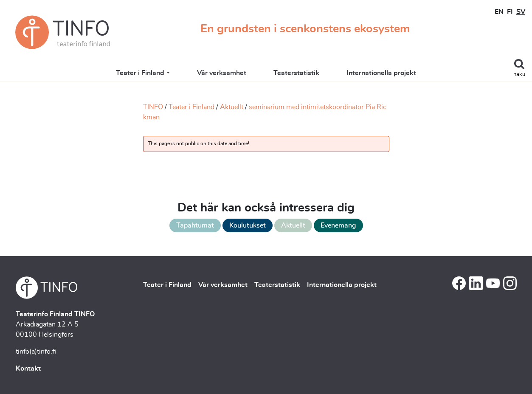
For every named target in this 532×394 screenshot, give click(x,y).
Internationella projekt (381, 73)
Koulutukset (248, 225)
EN (499, 12)
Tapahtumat (195, 225)
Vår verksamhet (222, 73)
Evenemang (338, 225)
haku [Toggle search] (519, 75)
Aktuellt (232, 107)
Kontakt (28, 369)
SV (521, 12)
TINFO (153, 107)
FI (510, 12)
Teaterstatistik (296, 73)
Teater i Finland (140, 73)
